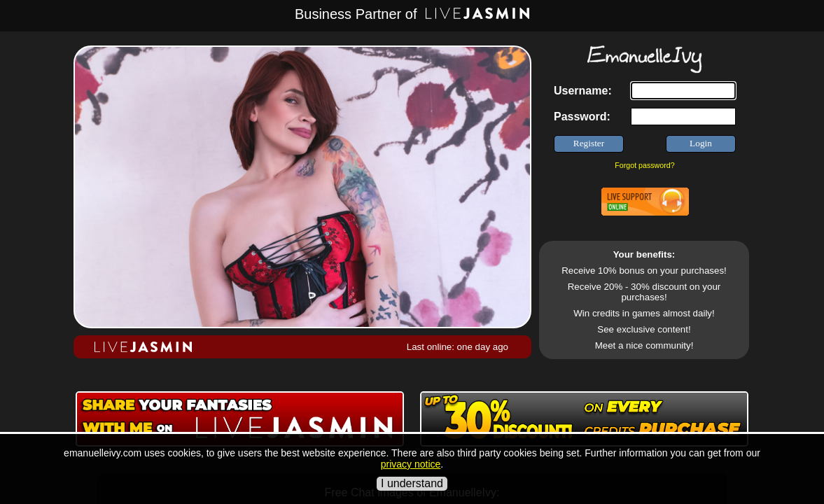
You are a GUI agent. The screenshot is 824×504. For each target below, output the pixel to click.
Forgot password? (644, 165)
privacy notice (411, 464)
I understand (412, 483)
